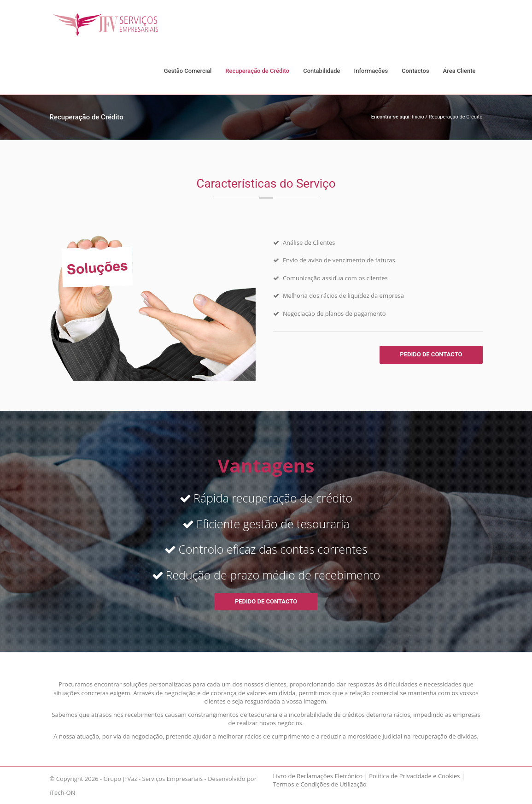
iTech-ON (63, 792)
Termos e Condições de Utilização (320, 784)
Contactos (415, 71)
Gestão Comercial (188, 71)
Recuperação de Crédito (257, 71)
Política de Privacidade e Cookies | (417, 776)
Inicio (418, 117)
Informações (371, 71)
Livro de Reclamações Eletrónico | (320, 776)
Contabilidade (322, 71)
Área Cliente (459, 71)
